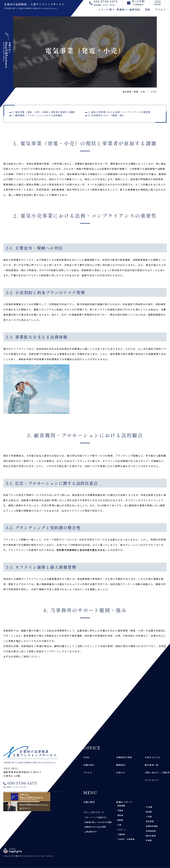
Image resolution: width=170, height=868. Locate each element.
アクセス (151, 12)
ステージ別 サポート (94, 812)
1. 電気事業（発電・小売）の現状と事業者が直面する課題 (43, 112)
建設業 (120, 820)
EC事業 (149, 807)
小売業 (149, 816)
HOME (154, 92)
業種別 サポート (124, 802)
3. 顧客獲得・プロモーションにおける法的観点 (38, 115)
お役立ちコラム (153, 757)
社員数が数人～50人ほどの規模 (98, 822)
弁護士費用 (89, 802)
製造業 (149, 812)
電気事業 (150, 821)
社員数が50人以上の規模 (95, 827)
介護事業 (121, 834)
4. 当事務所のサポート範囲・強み (106, 115)
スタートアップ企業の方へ (96, 817)
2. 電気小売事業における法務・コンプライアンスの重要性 (119, 112)
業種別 (112, 12)
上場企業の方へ (91, 832)
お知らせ (121, 772)
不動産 (120, 810)
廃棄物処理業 (152, 826)
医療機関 (121, 806)
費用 (138, 12)
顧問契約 (126, 12)
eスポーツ (122, 830)
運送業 (120, 815)
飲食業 (149, 840)
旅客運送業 (151, 831)
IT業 (119, 825)
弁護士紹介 (89, 765)
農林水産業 (151, 836)
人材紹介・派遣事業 (126, 839)
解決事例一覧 (152, 765)
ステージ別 (96, 12)
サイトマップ (152, 780)
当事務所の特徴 (124, 757)
